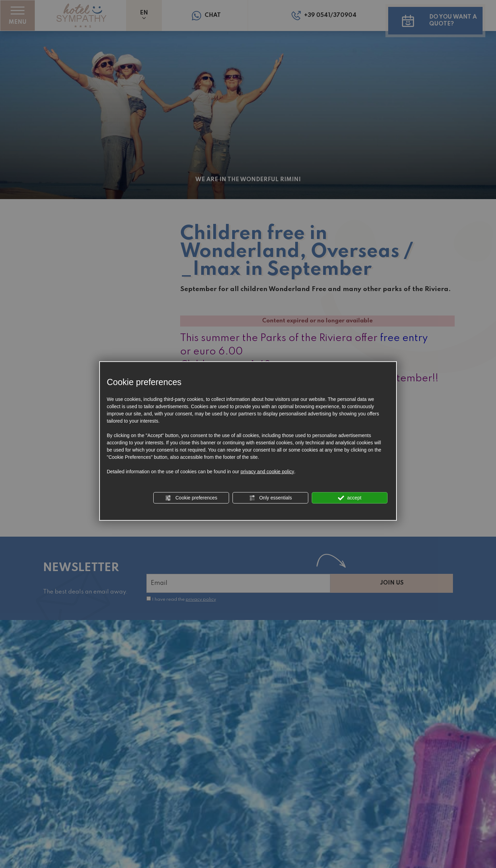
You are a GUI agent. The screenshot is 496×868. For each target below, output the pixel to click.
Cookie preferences (191, 498)
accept (350, 498)
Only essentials (271, 498)
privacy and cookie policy (267, 471)
